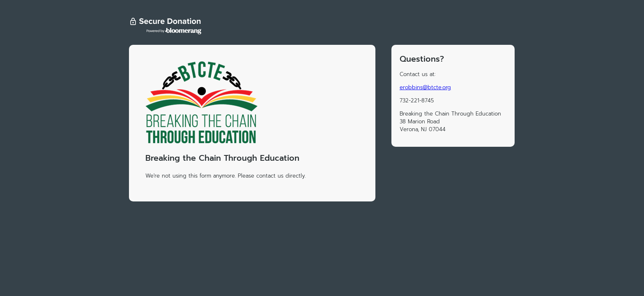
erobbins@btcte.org (425, 87)
